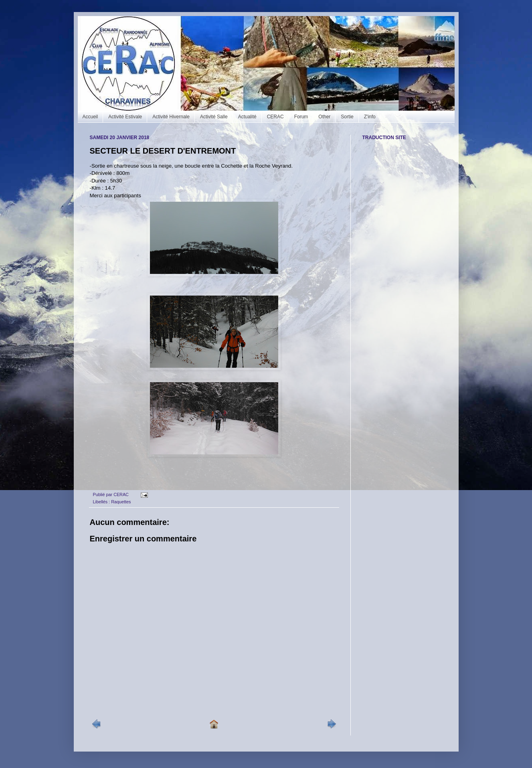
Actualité (247, 117)
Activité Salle (214, 117)
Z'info (370, 117)
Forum (301, 117)
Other (324, 117)
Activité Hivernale (171, 117)
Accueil (90, 117)
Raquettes (121, 502)
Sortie (347, 117)
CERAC (275, 117)
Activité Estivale (125, 117)
